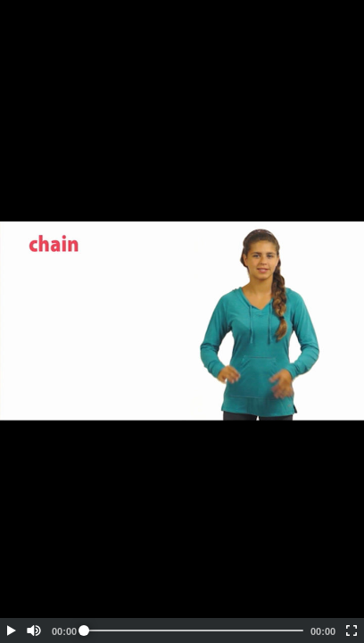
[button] (11, 630)
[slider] (194, 630)
